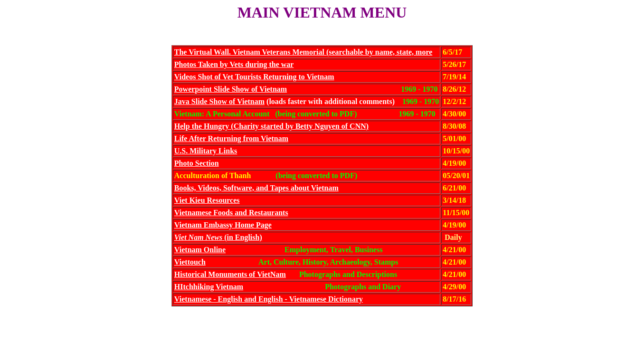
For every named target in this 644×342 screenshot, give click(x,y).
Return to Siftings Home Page (322, 318)
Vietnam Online (200, 250)
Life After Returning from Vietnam (231, 138)
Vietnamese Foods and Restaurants (231, 213)
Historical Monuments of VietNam (230, 274)
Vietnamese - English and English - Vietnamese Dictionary (269, 299)
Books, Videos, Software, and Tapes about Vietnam (256, 188)
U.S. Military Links (206, 151)
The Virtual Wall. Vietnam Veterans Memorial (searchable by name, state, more (303, 52)
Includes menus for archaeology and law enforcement (322, 327)
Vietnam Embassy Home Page (223, 225)
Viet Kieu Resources (207, 200)
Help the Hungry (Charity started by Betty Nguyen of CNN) (271, 126)
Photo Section (197, 163)
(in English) (218, 237)
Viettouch (190, 262)
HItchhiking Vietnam (209, 287)
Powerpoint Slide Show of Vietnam (231, 89)
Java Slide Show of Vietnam (219, 101)
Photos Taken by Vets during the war (234, 64)
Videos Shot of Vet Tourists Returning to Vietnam (254, 77)
